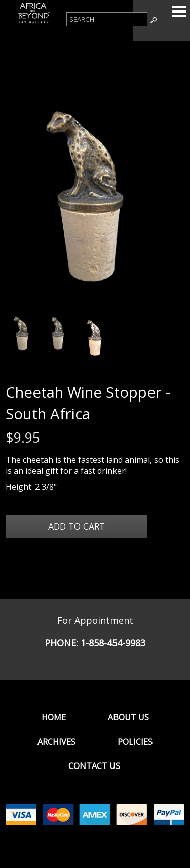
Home (54, 717)
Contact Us (94, 766)
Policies (135, 742)
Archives (56, 742)
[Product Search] (107, 19)
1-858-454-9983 (113, 643)
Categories (179, 11)
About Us (128, 717)
